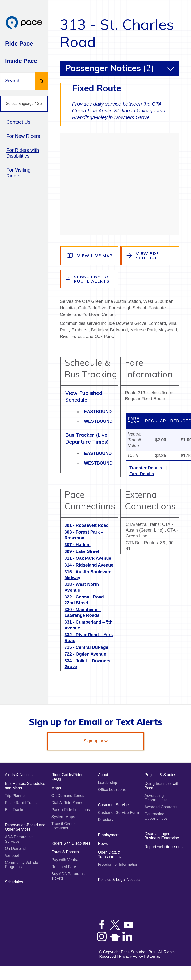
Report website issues (163, 847)
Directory (106, 820)
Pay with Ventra (65, 860)
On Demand (15, 848)
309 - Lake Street (82, 551)
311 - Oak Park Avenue (88, 558)
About (103, 775)
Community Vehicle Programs (21, 865)
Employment (109, 835)
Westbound (98, 421)
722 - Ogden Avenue (85, 654)
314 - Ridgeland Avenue (89, 565)
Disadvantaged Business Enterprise (162, 836)
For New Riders (23, 136)
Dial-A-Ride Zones (67, 803)
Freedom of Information (118, 864)
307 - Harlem (78, 545)
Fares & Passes (65, 852)
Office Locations (112, 790)
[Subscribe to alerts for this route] (90, 279)
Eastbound (98, 412)
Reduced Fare (64, 867)
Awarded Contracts (161, 807)
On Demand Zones (68, 796)
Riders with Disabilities (71, 843)
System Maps (63, 817)
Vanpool (12, 855)
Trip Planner (15, 796)
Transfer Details (146, 468)
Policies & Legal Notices (119, 880)
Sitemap (154, 956)
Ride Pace (19, 43)
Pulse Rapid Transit (22, 803)
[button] (171, 69)
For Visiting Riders (18, 173)
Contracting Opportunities (156, 816)
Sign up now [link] (95, 741)
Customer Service (113, 805)
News (103, 844)
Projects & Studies (160, 775)
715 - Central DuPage (86, 647)
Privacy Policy (131, 956)
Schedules (14, 882)
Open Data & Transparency (110, 854)
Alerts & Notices (19, 775)
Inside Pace (21, 61)
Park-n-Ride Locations (71, 810)
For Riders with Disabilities (23, 153)
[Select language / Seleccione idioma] (24, 104)
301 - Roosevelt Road (87, 525)
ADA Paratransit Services (19, 839)
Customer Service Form (119, 813)
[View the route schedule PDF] (150, 256)
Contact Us (18, 122)
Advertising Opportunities (156, 798)
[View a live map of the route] (90, 256)
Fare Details (142, 474)
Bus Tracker (15, 810)
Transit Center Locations (64, 826)
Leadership (108, 783)
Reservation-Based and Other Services (25, 827)
